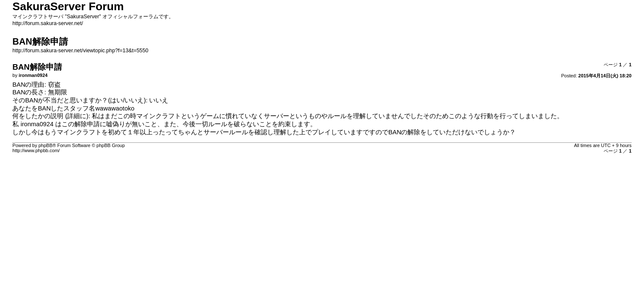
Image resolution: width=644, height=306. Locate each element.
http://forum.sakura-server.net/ (48, 23)
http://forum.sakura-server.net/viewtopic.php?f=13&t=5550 (80, 51)
